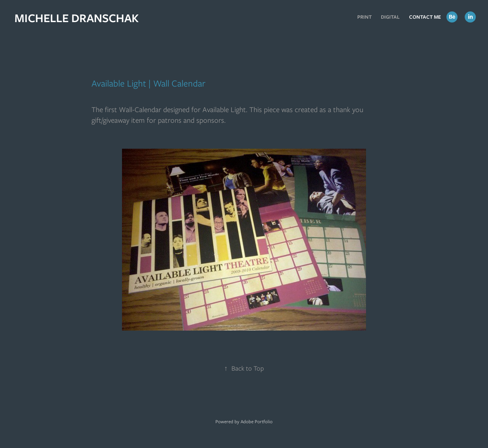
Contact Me (425, 17)
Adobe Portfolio (257, 422)
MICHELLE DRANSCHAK (77, 18)
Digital (390, 17)
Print (364, 17)
